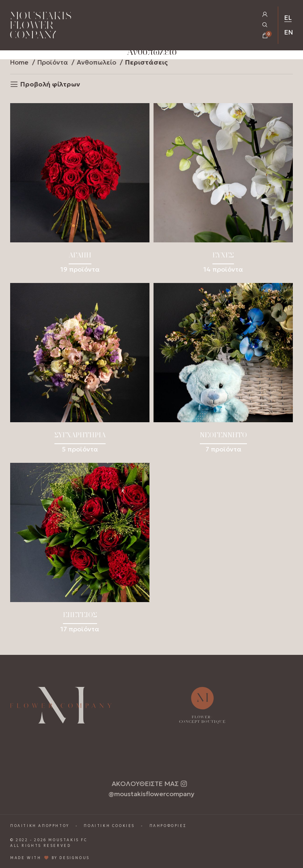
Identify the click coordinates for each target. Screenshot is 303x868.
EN (289, 32)
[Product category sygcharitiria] (80, 371)
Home (20, 62)
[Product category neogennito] (223, 371)
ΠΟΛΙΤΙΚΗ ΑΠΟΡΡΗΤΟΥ (40, 826)
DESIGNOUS (74, 858)
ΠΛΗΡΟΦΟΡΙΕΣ (168, 826)
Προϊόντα (53, 62)
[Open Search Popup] (265, 25)
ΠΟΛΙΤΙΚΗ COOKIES (109, 826)
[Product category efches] (223, 191)
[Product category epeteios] (80, 551)
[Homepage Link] (41, 27)
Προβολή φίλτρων (50, 84)
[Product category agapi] (80, 191)
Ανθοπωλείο (97, 62)
